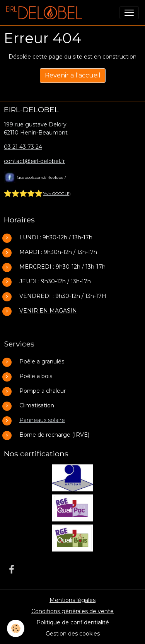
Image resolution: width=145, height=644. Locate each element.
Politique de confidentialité (73, 622)
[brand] (46, 13)
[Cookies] (16, 628)
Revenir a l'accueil (73, 75)
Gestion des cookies (73, 634)
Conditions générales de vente (72, 611)
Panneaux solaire (42, 420)
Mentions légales (72, 600)
